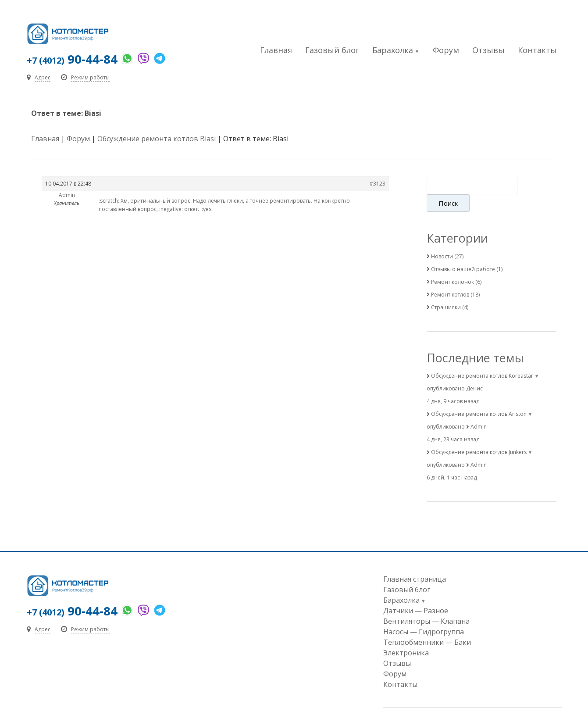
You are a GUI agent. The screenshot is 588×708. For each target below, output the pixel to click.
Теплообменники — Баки (427, 625)
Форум (446, 50)
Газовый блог (332, 50)
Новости (442, 239)
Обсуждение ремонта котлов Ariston (479, 397)
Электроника (406, 636)
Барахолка (393, 50)
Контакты (537, 50)
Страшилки (446, 290)
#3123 (378, 184)
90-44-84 (72, 59)
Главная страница (415, 562)
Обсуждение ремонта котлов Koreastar (482, 359)
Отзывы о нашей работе (463, 252)
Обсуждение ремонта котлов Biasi (157, 139)
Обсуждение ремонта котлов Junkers (479, 435)
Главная (276, 50)
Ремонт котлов (450, 277)
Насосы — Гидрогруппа (424, 615)
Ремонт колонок (453, 264)
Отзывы (488, 50)
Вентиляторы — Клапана (426, 604)
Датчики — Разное (416, 594)
